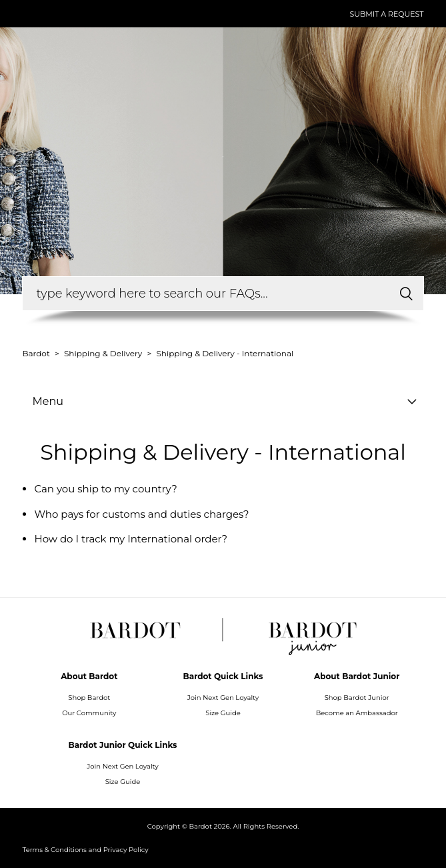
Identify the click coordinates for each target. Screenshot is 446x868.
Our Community (89, 713)
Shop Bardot (89, 698)
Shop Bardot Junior (357, 698)
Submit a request (386, 14)
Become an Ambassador (357, 713)
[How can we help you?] (223, 294)
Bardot (37, 353)
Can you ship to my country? (105, 489)
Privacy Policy (126, 850)
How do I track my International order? (131, 539)
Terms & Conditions (54, 850)
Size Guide (223, 713)
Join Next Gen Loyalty (223, 698)
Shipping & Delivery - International (225, 353)
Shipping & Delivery (103, 353)
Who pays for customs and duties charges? (141, 514)
